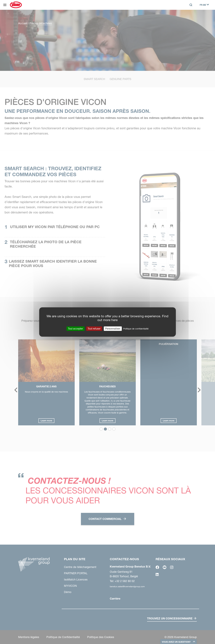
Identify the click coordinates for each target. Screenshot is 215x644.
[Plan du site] (5, 5)
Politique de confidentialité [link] (136, 329)
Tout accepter (75, 329)
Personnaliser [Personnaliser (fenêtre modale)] (113, 329)
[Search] (191, 5)
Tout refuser (94, 329)
